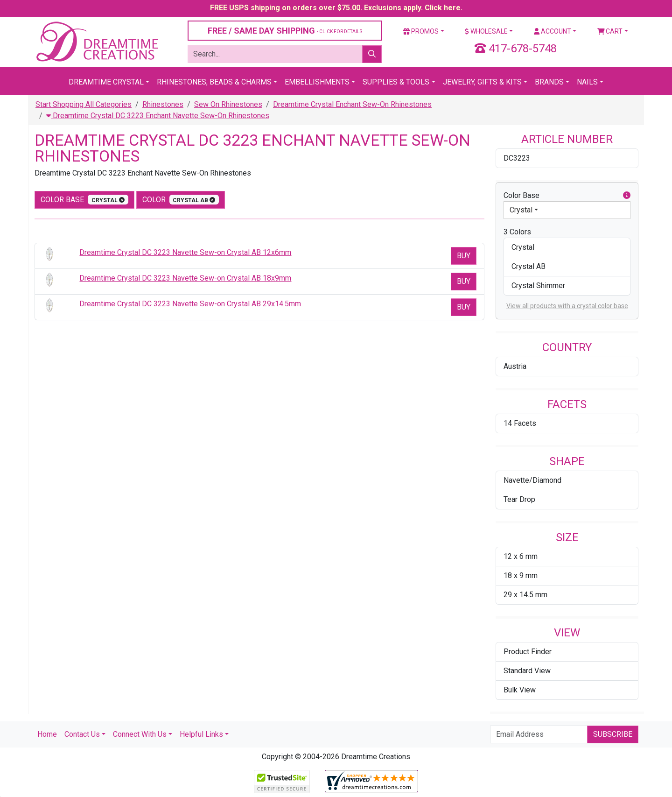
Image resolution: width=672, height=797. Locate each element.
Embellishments (317, 82)
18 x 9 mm (521, 575)
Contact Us (82, 734)
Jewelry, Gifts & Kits (482, 82)
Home (47, 734)
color (181, 200)
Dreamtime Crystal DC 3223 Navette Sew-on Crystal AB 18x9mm (185, 278)
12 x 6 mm (521, 556)
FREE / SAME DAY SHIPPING (285, 31)
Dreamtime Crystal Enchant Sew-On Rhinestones (352, 104)
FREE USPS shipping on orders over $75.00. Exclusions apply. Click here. (336, 8)
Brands (549, 82)
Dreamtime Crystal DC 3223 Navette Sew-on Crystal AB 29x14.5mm (190, 304)
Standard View (527, 671)
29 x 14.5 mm (525, 595)
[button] (627, 196)
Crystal (521, 210)
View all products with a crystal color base (567, 306)
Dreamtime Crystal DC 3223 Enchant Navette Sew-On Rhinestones (158, 116)
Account (553, 31)
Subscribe (613, 734)
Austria (515, 366)
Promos (421, 31)
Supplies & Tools (396, 82)
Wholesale (486, 31)
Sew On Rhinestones (228, 104)
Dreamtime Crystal (106, 82)
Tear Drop (519, 499)
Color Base (84, 200)
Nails (587, 82)
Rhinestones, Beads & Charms (214, 82)
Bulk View (520, 690)
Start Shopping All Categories (84, 104)
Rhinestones (163, 104)
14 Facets (520, 423)
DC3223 (517, 158)
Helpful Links (201, 734)
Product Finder (528, 652)
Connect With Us (140, 734)
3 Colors (517, 232)
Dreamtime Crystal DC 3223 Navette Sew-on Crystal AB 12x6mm (185, 252)
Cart (610, 31)
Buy (464, 256)
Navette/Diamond (532, 480)
